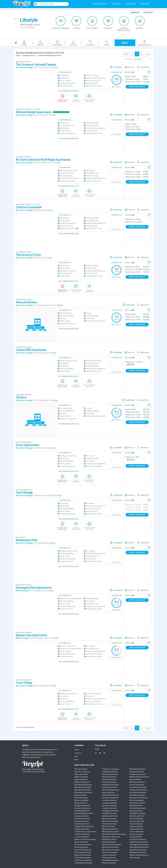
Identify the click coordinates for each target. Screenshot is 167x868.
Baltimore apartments (82, 782)
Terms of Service (28, 772)
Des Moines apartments (83, 845)
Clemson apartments (82, 821)
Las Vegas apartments (110, 803)
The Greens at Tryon (28, 255)
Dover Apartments (28, 445)
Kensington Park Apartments (34, 588)
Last (148, 54)
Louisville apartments (109, 813)
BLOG (97, 749)
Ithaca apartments (108, 792)
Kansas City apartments (110, 798)
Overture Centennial (29, 207)
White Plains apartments (138, 850)
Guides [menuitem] (117, 4)
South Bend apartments (138, 808)
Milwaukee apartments (110, 829)
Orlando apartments (109, 855)
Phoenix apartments (109, 863)
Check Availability (137, 87)
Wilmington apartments (138, 852)
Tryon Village (24, 683)
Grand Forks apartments (83, 860)
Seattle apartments (136, 805)
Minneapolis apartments (110, 832)
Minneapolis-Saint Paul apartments (114, 834)
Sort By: (128, 59)
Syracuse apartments (137, 821)
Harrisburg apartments (110, 774)
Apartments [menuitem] (100, 4)
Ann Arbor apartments (82, 772)
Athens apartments (81, 774)
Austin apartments (81, 779)
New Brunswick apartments (112, 845)
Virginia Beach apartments (139, 842)
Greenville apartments (110, 772)
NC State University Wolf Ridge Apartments (43, 160)
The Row (21, 397)
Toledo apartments (136, 826)
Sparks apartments (136, 811)
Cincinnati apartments (82, 818)
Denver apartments (81, 842)
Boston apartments (81, 798)
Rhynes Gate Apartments (31, 635)
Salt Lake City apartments (138, 790)
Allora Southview (26, 302)
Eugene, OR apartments (83, 855)
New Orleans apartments (111, 850)
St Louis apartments (136, 818)
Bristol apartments (81, 803)
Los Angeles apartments (110, 811)
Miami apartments (108, 826)
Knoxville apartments (109, 800)
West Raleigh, (23, 591)
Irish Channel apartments (111, 790)
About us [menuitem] (131, 4)
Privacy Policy (40, 772)
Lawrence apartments (110, 805)
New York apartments (110, 852)
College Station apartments (84, 826)
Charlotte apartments (82, 811)
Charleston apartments (82, 808)
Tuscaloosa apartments (138, 839)
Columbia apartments (82, 829)
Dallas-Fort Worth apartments (85, 839)
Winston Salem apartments (139, 855)
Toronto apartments (137, 832)
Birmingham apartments (83, 787)
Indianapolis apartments (110, 785)
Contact (78, 753)
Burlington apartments (82, 805)
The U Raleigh (24, 492)
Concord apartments (82, 837)
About (77, 750)
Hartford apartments (109, 777)
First (126, 54)
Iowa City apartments (109, 787)
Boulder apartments (81, 800)
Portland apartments (137, 772)
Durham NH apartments (83, 850)
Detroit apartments (81, 847)
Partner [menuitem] (144, 4)
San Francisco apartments (139, 798)
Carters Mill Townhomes (31, 350)
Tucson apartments (136, 834)
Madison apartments (109, 818)
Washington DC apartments (139, 845)
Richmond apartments (137, 782)
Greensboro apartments (110, 769)
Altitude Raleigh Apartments (34, 112)
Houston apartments (109, 782)
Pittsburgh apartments (137, 769)
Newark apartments (109, 842)
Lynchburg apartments (110, 816)
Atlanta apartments (81, 777)
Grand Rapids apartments (83, 863)
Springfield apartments (137, 813)
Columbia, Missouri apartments (85, 832)
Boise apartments (80, 795)
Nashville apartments (109, 839)
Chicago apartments (81, 816)
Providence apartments (138, 774)
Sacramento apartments (138, 787)
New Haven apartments (110, 847)
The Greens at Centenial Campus (36, 64)
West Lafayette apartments (139, 847)
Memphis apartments (109, 824)
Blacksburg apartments (83, 790)
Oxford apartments (109, 858)
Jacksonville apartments (110, 795)
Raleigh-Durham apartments (139, 777)
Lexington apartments (110, 808)
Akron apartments (81, 769)
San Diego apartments (137, 795)
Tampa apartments (136, 824)
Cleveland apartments (82, 824)
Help (76, 756)
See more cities (135, 858)
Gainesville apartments (82, 858)
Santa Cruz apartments (138, 803)
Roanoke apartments (137, 785)
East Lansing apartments (83, 852)
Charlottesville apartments (84, 813)
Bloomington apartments (83, 792)
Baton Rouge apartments (83, 785)
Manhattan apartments (110, 821)
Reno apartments (135, 779)
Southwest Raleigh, (25, 67)
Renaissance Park (27, 540)
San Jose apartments (137, 800)
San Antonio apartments (138, 792)
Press (76, 760)
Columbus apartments (82, 834)
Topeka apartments (136, 829)
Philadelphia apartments (110, 860)
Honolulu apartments (109, 779)
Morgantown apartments (111, 837)
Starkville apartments (137, 816)
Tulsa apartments (135, 837)
